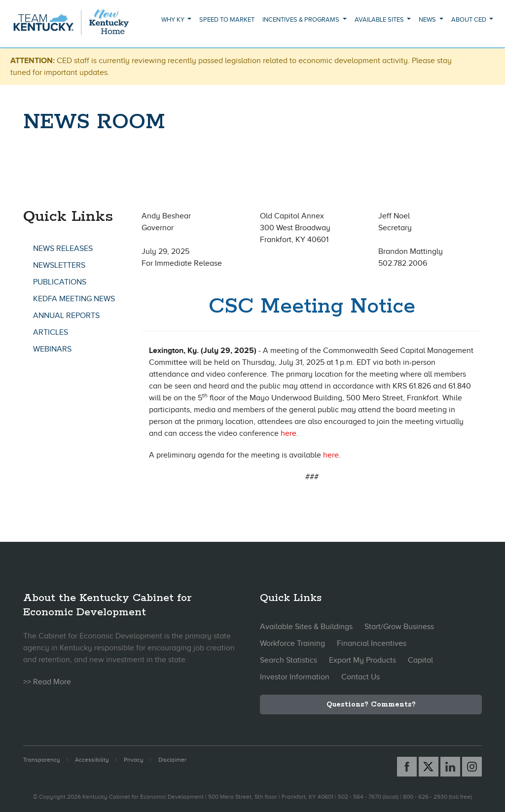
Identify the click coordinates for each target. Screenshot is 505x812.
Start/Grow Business (399, 627)
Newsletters (59, 265)
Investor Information (295, 677)
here (289, 433)
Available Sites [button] (380, 19)
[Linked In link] (450, 767)
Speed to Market (227, 19)
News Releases (63, 248)
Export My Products (362, 660)
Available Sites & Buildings (306, 627)
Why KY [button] (174, 19)
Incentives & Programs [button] (302, 19)
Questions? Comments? (371, 705)
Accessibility (92, 760)
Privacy (134, 760)
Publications (60, 282)
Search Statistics (289, 660)
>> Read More (47, 682)
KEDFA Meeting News (74, 299)
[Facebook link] (407, 767)
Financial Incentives (372, 643)
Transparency (42, 760)
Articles (51, 332)
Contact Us (361, 677)
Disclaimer (172, 760)
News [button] (428, 19)
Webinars (52, 349)
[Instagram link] (472, 767)
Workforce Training (292, 643)
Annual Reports (66, 316)
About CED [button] (469, 19)
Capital (420, 660)
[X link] (429, 767)
